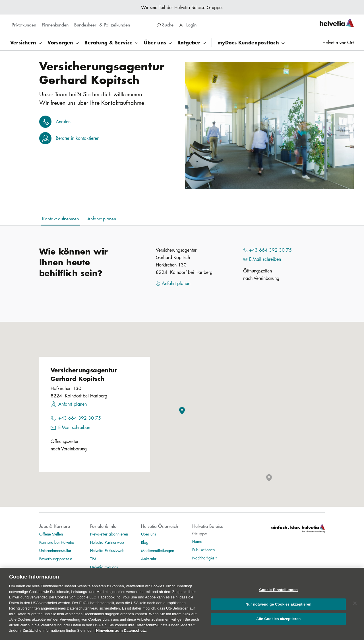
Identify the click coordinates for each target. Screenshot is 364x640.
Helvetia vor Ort (338, 42)
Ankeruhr (149, 559)
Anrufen (63, 122)
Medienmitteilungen (158, 550)
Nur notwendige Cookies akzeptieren (278, 604)
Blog (145, 542)
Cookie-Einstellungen (278, 590)
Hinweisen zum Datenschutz (121, 630)
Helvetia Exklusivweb (107, 550)
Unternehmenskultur (55, 550)
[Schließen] (355, 603)
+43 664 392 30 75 (80, 418)
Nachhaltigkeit (204, 558)
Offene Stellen (51, 534)
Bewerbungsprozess (56, 559)
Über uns (148, 534)
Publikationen (203, 549)
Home (197, 541)
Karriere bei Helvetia (57, 542)
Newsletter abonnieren (109, 534)
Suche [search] (165, 25)
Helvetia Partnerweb (107, 542)
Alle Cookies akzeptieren (278, 619)
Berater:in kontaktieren (77, 138)
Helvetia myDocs (104, 567)
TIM (93, 559)
